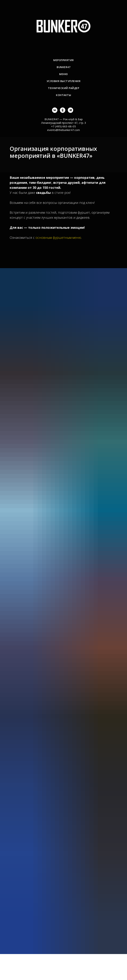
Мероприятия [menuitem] (64, 60)
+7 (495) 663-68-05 (64, 126)
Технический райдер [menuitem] (64, 88)
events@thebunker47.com (64, 130)
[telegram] (70, 112)
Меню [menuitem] (64, 74)
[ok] (63, 112)
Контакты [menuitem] (64, 95)
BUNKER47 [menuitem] (64, 67)
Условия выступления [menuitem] (64, 81)
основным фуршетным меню (58, 238)
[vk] (55, 112)
